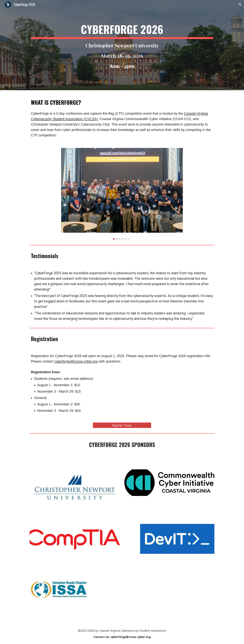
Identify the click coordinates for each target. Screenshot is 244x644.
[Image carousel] (122, 194)
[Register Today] (122, 425)
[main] (122, 45)
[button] (240, 4)
